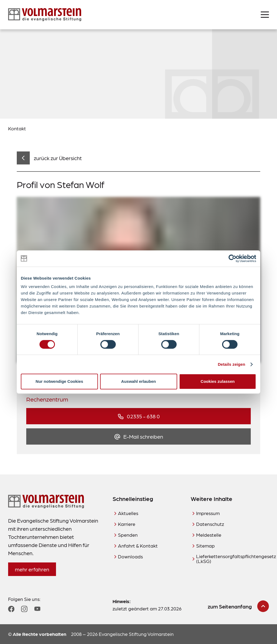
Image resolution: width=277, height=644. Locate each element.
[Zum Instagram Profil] (24, 609)
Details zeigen (231, 364)
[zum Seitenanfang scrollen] (238, 606)
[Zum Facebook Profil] (11, 609)
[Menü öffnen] (265, 15)
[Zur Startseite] (45, 15)
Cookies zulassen (218, 381)
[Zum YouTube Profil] (37, 609)
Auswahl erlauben (138, 381)
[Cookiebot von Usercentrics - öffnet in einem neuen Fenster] (233, 258)
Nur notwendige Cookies (60, 381)
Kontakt (17, 128)
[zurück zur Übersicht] (49, 158)
